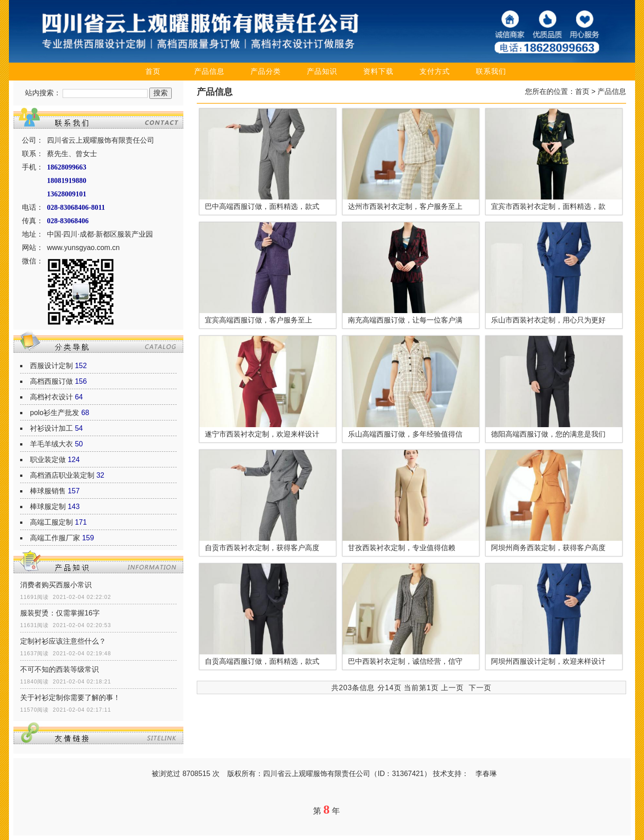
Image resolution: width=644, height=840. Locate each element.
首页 (153, 71)
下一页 (480, 688)
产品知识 (322, 71)
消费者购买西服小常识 (56, 585)
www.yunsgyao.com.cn (83, 248)
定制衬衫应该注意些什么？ (63, 641)
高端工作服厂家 (55, 538)
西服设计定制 (51, 366)
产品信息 (209, 71)
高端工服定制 (51, 522)
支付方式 (435, 71)
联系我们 (491, 71)
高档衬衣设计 (51, 397)
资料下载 (378, 71)
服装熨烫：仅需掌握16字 (60, 613)
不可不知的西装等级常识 (59, 669)
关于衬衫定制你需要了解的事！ (70, 698)
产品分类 (266, 71)
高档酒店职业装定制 (62, 475)
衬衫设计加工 (51, 428)
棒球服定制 (48, 507)
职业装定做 (48, 460)
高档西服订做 (51, 381)
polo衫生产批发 (55, 413)
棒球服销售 (48, 491)
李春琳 (486, 774)
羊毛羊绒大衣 (51, 444)
